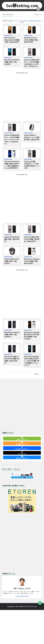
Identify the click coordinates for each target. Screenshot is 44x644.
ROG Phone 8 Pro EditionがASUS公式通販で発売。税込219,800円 (12, 40)
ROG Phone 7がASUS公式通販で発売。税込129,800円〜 (12, 335)
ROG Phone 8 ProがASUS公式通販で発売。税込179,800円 (32, 40)
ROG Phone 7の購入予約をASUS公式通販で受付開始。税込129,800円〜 (12, 360)
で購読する (22, 438)
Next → (38, 374)
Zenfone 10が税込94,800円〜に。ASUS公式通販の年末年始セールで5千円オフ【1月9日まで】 (32, 63)
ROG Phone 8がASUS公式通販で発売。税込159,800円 (12, 62)
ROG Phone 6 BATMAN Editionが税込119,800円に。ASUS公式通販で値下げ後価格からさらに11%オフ (32, 361)
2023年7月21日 (28, 257)
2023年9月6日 (28, 235)
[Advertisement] (22, 96)
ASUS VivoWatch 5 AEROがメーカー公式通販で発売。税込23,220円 (32, 137)
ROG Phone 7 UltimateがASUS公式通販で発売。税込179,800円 (32, 261)
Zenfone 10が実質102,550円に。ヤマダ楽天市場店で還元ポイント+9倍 (32, 165)
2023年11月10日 (29, 133)
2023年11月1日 (8, 159)
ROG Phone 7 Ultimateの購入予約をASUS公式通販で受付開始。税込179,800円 (32, 336)
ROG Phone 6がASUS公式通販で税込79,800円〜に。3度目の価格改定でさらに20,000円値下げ (12, 165)
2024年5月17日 (8, 36)
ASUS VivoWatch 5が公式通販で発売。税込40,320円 (12, 261)
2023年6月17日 (28, 354)
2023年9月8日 (8, 235)
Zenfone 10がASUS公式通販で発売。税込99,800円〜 (12, 239)
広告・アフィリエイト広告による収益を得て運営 (25, 21)
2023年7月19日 (28, 330)
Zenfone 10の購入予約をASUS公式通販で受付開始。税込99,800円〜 (32, 239)
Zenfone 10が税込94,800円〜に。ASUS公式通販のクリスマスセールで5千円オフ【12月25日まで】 (12, 140)
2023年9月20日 (28, 159)
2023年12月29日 (29, 58)
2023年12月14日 (9, 133)
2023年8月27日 (8, 257)
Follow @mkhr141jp (22, 596)
